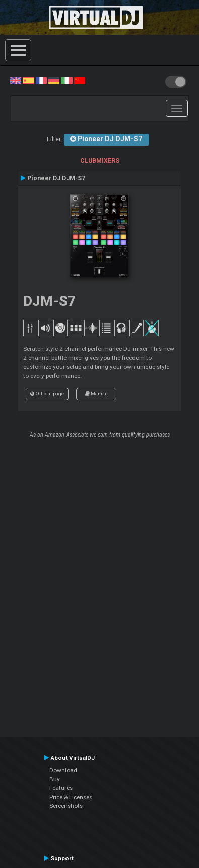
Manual (96, 393)
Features (61, 788)
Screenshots (66, 806)
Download (63, 770)
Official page (47, 393)
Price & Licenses (71, 797)
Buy (55, 779)
